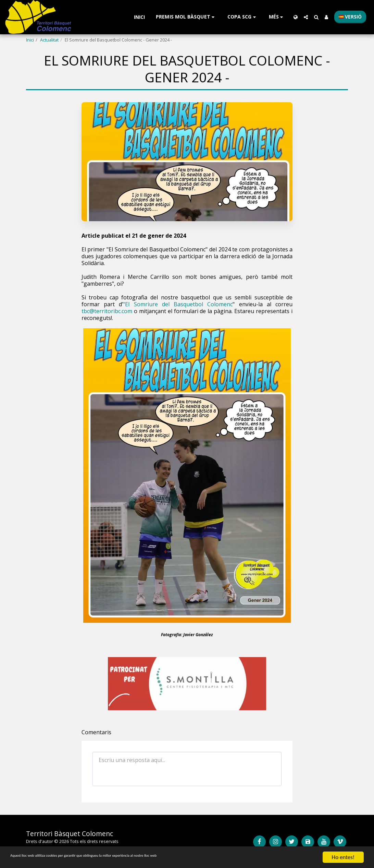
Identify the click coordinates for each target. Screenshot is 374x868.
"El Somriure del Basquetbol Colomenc (178, 304)
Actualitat (49, 40)
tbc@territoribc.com (107, 311)
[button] (186, 17)
